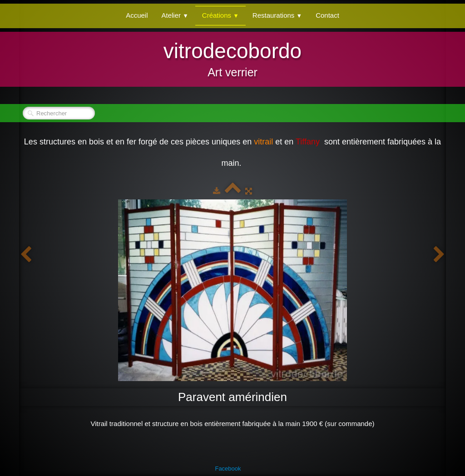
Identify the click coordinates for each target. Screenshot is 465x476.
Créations (220, 15)
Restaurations (277, 15)
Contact (327, 15)
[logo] (232, 58)
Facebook (228, 469)
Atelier (175, 15)
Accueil (137, 15)
